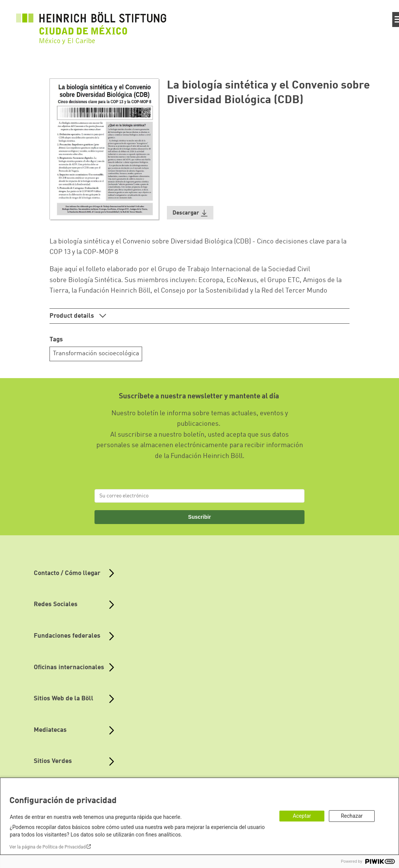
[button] (190, 213)
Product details (73, 316)
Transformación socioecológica (96, 354)
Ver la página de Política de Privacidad (47, 847)
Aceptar (302, 816)
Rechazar (352, 816)
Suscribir (200, 517)
